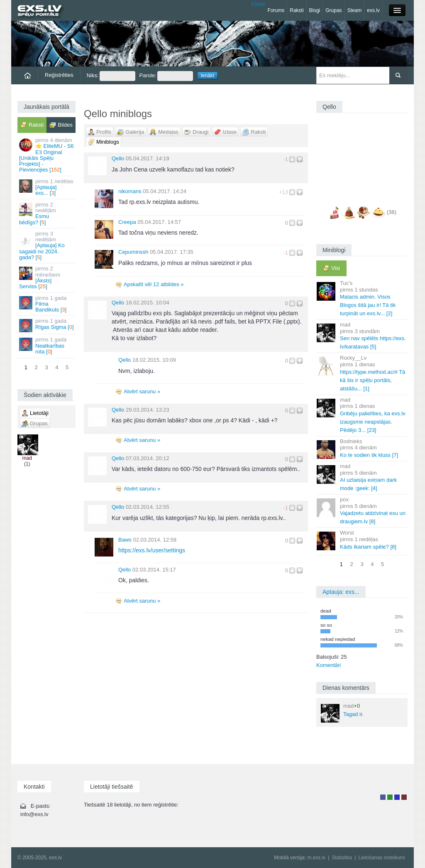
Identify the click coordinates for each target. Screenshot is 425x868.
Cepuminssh (133, 252)
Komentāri (329, 665)
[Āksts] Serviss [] (47, 277)
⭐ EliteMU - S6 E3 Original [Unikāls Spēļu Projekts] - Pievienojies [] (47, 155)
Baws (125, 540)
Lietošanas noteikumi (382, 858)
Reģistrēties (59, 75)
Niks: (111, 76)
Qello (118, 158)
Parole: (166, 76)
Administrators (404, 797)
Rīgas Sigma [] (47, 325)
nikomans (130, 191)
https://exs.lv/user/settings (152, 550)
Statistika (342, 858)
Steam (355, 10)
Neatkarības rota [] (47, 346)
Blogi (315, 10)
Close (258, 4)
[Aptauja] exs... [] (47, 187)
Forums (276, 10)
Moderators (397, 797)
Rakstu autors (390, 797)
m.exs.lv (316, 858)
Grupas (333, 10)
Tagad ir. (342, 713)
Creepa (127, 222)
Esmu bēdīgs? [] (47, 213)
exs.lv (373, 10)
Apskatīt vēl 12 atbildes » (154, 284)
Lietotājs (383, 797)
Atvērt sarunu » (142, 391)
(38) (392, 212)
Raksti (297, 10)
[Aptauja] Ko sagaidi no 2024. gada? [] (47, 245)
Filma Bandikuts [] (47, 304)
